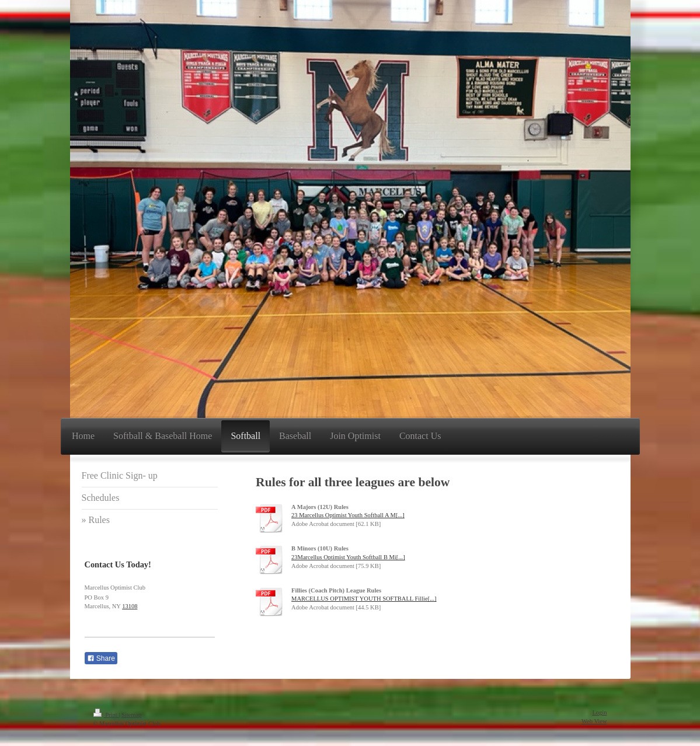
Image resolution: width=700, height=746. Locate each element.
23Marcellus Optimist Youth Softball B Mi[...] (348, 557)
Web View (594, 721)
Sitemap (131, 715)
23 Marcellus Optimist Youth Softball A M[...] (348, 515)
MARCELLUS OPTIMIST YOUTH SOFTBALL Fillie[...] (364, 599)
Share (101, 658)
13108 (130, 606)
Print (106, 715)
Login (599, 712)
